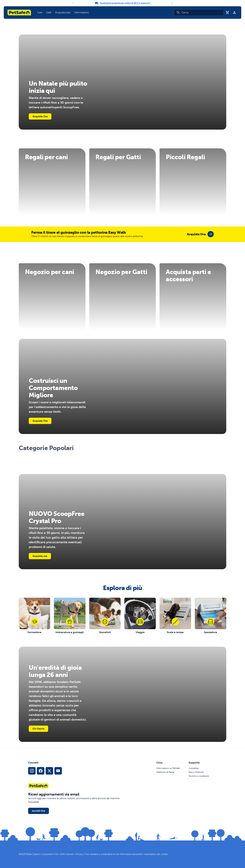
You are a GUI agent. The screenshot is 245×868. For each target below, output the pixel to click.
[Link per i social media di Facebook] (41, 771)
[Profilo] (234, 13)
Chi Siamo (38, 729)
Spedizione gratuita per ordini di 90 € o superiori (125, 3)
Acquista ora (40, 556)
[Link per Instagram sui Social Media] (32, 771)
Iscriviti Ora (39, 811)
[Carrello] (227, 13)
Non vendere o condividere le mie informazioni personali (113, 854)
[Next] (172, 3)
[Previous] (73, 3)
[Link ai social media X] (49, 771)
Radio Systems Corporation (40, 854)
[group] (200, 234)
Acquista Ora (40, 116)
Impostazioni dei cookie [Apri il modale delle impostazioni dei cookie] (156, 854)
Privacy (79, 854)
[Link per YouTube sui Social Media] (58, 771)
